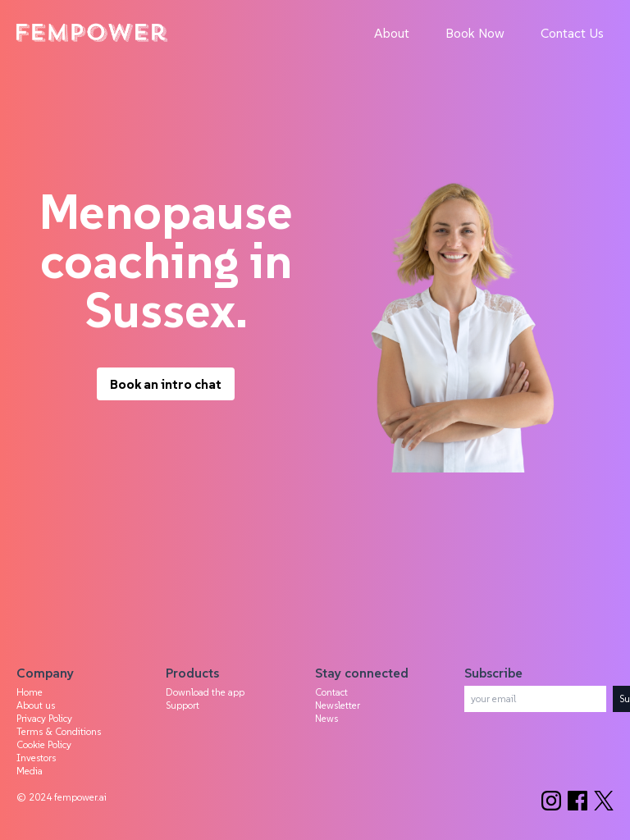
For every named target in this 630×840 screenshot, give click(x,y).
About (392, 33)
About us (36, 705)
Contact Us (572, 33)
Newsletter (338, 705)
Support (183, 705)
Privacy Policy (44, 718)
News (326, 718)
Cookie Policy (44, 744)
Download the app (205, 692)
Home (30, 692)
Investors (36, 758)
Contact (331, 692)
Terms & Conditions (59, 731)
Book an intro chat (166, 384)
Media (30, 771)
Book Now (475, 33)
